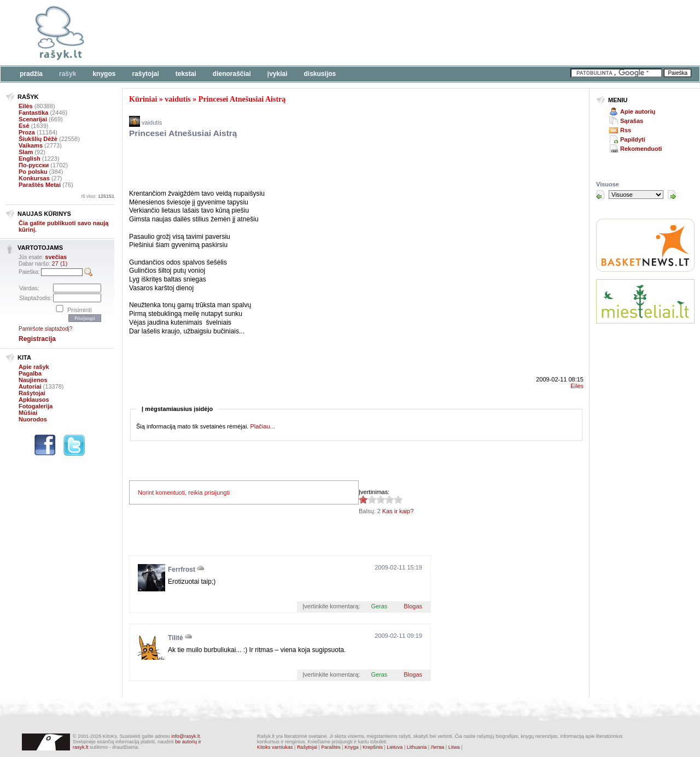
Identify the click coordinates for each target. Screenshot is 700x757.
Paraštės (331, 747)
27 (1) (60, 263)
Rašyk (68, 74)
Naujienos (33, 380)
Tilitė (176, 638)
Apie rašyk (34, 367)
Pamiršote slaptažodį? (45, 329)
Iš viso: (98, 196)
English (30, 159)
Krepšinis (373, 747)
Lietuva (395, 747)
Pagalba (30, 373)
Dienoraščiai (232, 74)
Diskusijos (320, 74)
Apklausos (34, 400)
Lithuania (417, 747)
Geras (379, 606)
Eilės (26, 106)
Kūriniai (143, 99)
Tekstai (186, 74)
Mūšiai (28, 413)
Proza (27, 132)
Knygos (104, 74)
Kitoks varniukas (275, 747)
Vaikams (31, 145)
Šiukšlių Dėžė (38, 139)
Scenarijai (33, 119)
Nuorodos (33, 419)
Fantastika (33, 113)
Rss (626, 130)
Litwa (454, 747)
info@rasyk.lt (185, 736)
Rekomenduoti (641, 149)
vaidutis (177, 99)
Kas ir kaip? (398, 511)
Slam (26, 152)
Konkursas (34, 178)
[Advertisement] (336, 33)
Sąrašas (632, 121)
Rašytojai (145, 74)
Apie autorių (638, 112)
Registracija (37, 339)
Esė (24, 126)
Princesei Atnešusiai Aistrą (242, 99)
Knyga (352, 747)
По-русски (34, 165)
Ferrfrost (182, 570)
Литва (438, 747)
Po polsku (33, 172)
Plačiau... (262, 426)
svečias (56, 257)
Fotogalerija (36, 406)
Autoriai (30, 386)
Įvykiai (278, 74)
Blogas (413, 606)
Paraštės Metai (40, 185)
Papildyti (633, 139)
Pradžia (31, 74)
